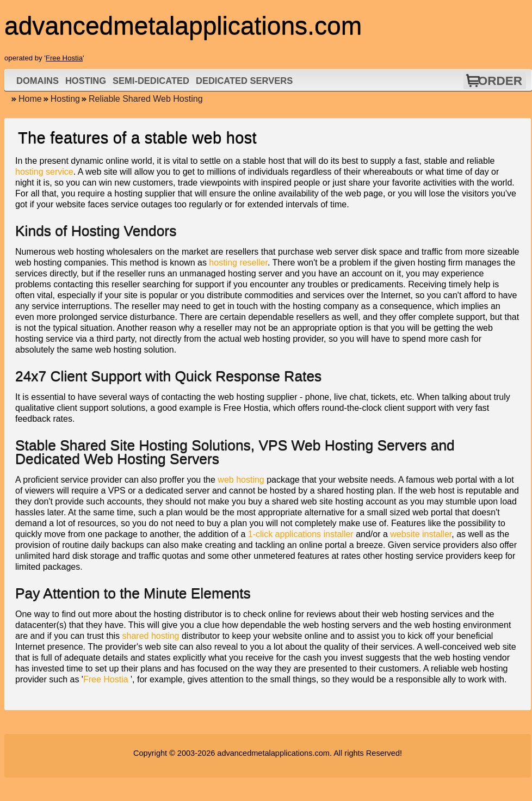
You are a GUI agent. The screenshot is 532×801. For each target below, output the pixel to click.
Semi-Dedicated (151, 81)
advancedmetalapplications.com (273, 753)
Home (30, 99)
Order (500, 81)
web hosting (241, 480)
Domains (38, 81)
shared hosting (151, 636)
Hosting (86, 81)
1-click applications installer (301, 534)
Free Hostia (64, 58)
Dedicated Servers (244, 81)
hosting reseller (238, 263)
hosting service (44, 172)
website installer (421, 534)
